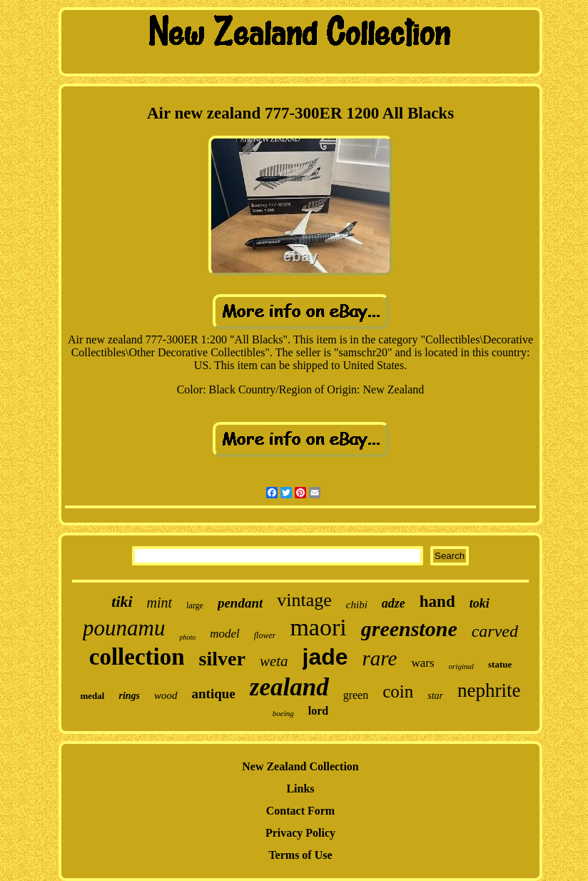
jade (325, 657)
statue (500, 664)
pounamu (124, 628)
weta (274, 661)
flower (265, 635)
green (356, 695)
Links (300, 789)
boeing (283, 713)
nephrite (489, 690)
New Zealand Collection (300, 766)
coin (398, 691)
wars (422, 663)
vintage (304, 600)
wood (166, 695)
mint (160, 603)
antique (214, 694)
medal (93, 696)
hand (437, 601)
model (225, 634)
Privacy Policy (300, 833)
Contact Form (300, 811)
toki (480, 603)
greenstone (409, 629)
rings (129, 696)
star (435, 696)
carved (495, 631)
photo (187, 637)
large (195, 605)
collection (137, 657)
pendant (240, 603)
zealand (289, 687)
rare (380, 658)
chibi (357, 605)
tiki (122, 601)
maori (318, 627)
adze (394, 603)
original (461, 666)
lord (318, 711)
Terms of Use (300, 855)
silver (222, 659)
